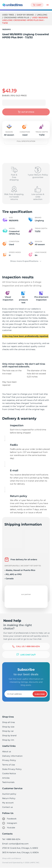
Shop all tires (8, 722)
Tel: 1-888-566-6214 (11, 839)
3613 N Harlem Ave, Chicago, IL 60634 (20, 852)
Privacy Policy (9, 760)
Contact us (7, 807)
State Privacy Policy (12, 769)
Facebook (9, 819)
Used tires (8, 15)
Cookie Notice (9, 773)
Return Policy (9, 798)
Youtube (9, 828)
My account (8, 803)
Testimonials (8, 782)
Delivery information (12, 756)
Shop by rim (8, 740)
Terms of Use (8, 765)
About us (7, 751)
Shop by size (8, 727)
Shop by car (8, 731)
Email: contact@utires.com (15, 844)
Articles (6, 778)
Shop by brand (26, 15)
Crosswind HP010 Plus (17, 18)
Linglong (42, 15)
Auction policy (9, 794)
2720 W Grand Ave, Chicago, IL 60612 (20, 848)
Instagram (10, 823)
